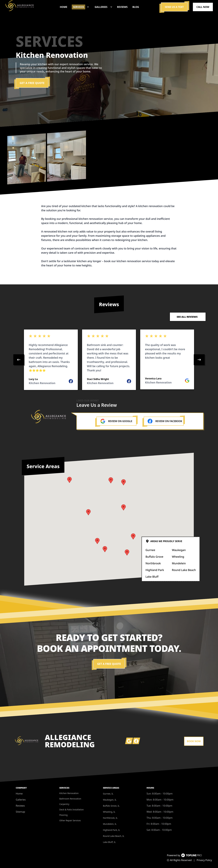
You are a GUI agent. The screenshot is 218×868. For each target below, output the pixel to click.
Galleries (21, 800)
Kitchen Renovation (69, 793)
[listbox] (109, 360)
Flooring (63, 815)
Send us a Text (174, 7)
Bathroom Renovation (70, 799)
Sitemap (20, 812)
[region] (109, 360)
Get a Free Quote (32, 83)
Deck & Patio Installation (72, 810)
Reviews (20, 806)
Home (19, 794)
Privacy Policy (204, 860)
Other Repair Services (70, 820)
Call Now (203, 7)
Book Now (194, 741)
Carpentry (64, 804)
